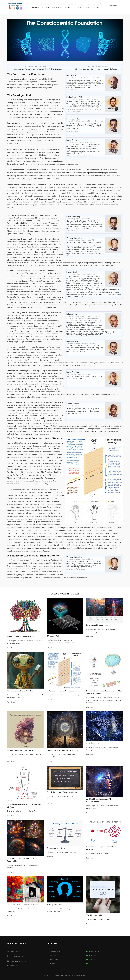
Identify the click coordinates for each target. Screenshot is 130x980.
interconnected (52, 114)
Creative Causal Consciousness (50, 69)
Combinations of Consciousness (21, 637)
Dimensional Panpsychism (25, 69)
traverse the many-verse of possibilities (55, 193)
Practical (79, 8)
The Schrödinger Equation (44, 199)
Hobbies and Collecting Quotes (21, 750)
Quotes (93, 956)
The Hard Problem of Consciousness (23, 905)
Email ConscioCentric (18, 961)
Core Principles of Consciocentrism (62, 792)
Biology (45, 8)
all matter (51, 132)
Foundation (94, 951)
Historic (68, 8)
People (89, 8)
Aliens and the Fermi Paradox (20, 691)
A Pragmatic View (55, 905)
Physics (36, 8)
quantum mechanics (24, 149)
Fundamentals (44, 4)
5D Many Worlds (82, 69)
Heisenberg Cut (54, 326)
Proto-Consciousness (48, 158)
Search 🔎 (97, 4)
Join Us (92, 960)
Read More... (11, 648)
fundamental (37, 114)
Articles (93, 964)
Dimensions (71, 4)
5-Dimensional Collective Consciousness (64, 691)
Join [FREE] (113, 5)
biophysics (41, 152)
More (99, 8)
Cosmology (58, 4)
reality (43, 129)
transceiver (42, 176)
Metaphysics (85, 4)
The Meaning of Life (95, 915)
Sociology (56, 8)
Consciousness (13, 123)
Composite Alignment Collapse (104, 69)
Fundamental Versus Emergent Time (63, 750)
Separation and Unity (56, 848)
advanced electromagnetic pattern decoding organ (87, 173)
